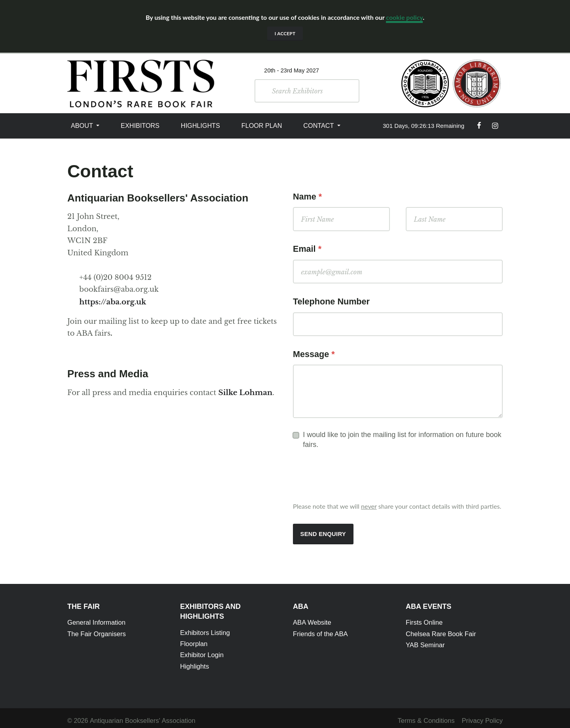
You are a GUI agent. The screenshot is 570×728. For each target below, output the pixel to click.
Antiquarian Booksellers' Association (141, 715)
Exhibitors (140, 125)
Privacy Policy (483, 715)
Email (307, 248)
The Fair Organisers (96, 629)
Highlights (200, 125)
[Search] (316, 90)
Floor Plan (262, 125)
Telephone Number (331, 300)
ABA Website (312, 618)
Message (314, 352)
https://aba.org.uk (112, 301)
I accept (285, 33)
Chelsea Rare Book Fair (440, 629)
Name (307, 196)
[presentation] (353, 474)
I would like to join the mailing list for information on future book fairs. (402, 436)
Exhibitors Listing (204, 629)
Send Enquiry (322, 530)
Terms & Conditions (428, 715)
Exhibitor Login (201, 650)
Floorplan (194, 639)
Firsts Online (424, 618)
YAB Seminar (425, 640)
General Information (96, 618)
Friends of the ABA (320, 629)
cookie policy (404, 17)
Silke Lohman (244, 392)
